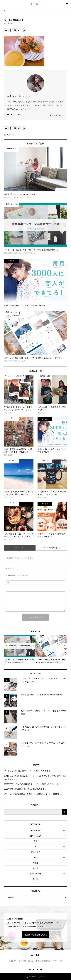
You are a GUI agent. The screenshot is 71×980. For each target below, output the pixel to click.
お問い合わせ (35, 874)
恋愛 (35, 841)
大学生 (35, 863)
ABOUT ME (36, 830)
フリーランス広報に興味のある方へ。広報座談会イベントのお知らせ (33, 794)
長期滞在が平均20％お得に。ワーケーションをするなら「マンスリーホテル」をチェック (35, 778)
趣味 (35, 857)
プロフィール (55, 115)
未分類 (35, 879)
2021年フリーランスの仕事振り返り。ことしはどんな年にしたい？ (32, 784)
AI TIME (35, 4)
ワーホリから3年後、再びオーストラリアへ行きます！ (27, 771)
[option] (20, 649)
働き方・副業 (35, 836)
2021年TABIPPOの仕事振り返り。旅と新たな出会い (26, 789)
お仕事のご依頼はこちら (35, 935)
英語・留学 (35, 852)
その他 (35, 868)
